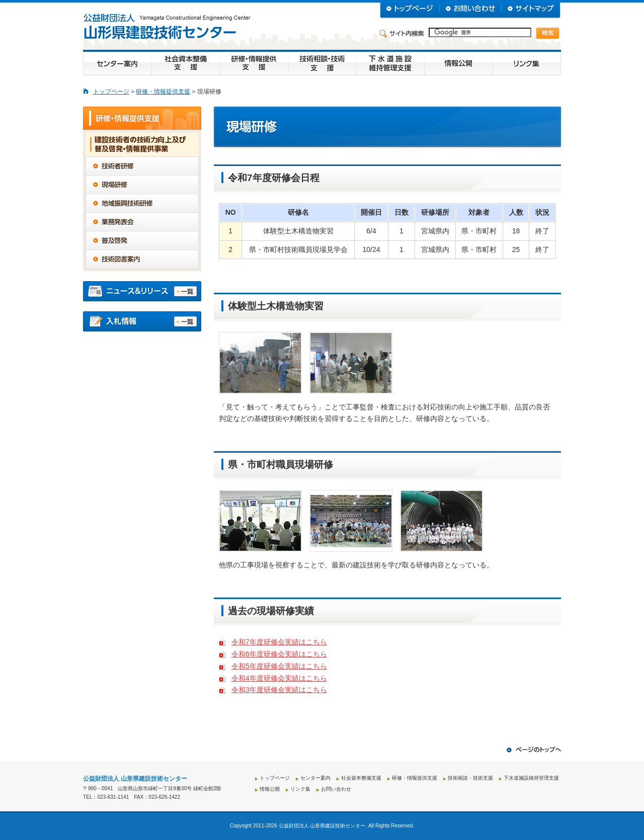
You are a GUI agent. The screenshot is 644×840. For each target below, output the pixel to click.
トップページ (111, 91)
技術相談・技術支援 (470, 778)
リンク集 (300, 789)
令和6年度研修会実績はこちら (279, 654)
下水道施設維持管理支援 (531, 778)
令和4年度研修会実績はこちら (279, 678)
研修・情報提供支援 (163, 91)
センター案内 (315, 778)
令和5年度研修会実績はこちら (279, 666)
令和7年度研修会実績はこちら (279, 642)
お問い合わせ (336, 789)
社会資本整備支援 (361, 778)
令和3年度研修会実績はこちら (279, 690)
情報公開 (270, 789)
